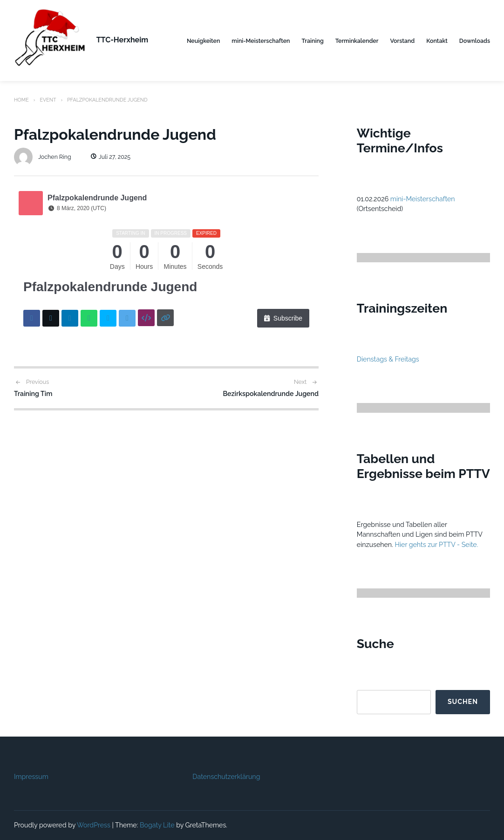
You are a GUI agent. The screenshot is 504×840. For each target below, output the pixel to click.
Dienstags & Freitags (388, 359)
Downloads (475, 41)
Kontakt (437, 41)
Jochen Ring (43, 157)
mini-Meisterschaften (261, 41)
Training (313, 41)
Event (48, 100)
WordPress (94, 825)
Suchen (463, 702)
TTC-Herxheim (122, 40)
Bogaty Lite (157, 825)
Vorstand (402, 41)
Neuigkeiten (203, 41)
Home (21, 100)
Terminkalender (357, 41)
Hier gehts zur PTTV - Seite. (436, 545)
